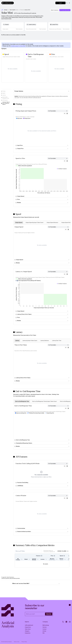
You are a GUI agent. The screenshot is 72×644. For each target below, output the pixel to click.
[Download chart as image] (67, 113)
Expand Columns (63, 551)
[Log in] (60, 3)
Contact (45, 629)
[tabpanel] (42, 245)
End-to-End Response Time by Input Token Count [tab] (45, 401)
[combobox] (58, 111)
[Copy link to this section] (65, 113)
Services (45, 627)
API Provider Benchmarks (65, 10)
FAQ (44, 633)
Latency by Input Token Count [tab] (30, 341)
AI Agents (27, 631)
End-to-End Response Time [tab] (22, 401)
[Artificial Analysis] (10, 610)
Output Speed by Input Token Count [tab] (34, 223)
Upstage (6, 10)
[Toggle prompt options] (42, 91)
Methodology (46, 625)
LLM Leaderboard (29, 625)
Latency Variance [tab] (45, 341)
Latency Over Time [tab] (57, 341)
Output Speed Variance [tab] (52, 223)
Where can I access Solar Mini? (36, 583)
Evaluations (28, 633)
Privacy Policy (24, 642)
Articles (44, 631)
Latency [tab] (17, 341)
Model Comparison (55, 10)
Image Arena (28, 627)
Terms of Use (17, 642)
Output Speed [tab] (19, 223)
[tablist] (42, 341)
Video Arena (28, 629)
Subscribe (49, 614)
